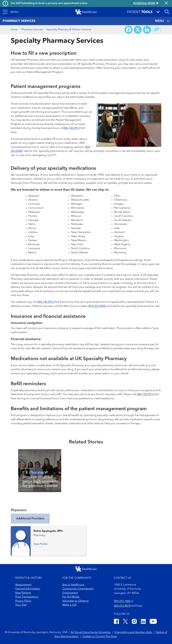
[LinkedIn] (143, 622)
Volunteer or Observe (75, 601)
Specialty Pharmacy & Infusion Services (69, 30)
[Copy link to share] (156, 30)
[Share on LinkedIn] (147, 30)
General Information (28, 589)
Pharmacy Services (32, 30)
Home (14, 30)
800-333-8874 (122, 606)
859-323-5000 (97, 306)
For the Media (71, 597)
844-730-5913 (71, 128)
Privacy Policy (23, 601)
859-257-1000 (122, 601)
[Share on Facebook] (129, 30)
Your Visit (21, 605)
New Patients (23, 593)
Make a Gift (69, 605)
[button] (11, 12)
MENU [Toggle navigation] (162, 21)
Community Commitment (78, 589)
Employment (70, 593)
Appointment (23, 585)
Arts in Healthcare (73, 585)
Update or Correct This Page (100, 637)
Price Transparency (27, 597)
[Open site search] (167, 12)
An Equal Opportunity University (91, 632)
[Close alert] (166, 3)
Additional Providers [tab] (30, 519)
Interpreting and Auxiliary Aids (134, 632)
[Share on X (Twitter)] (138, 30)
